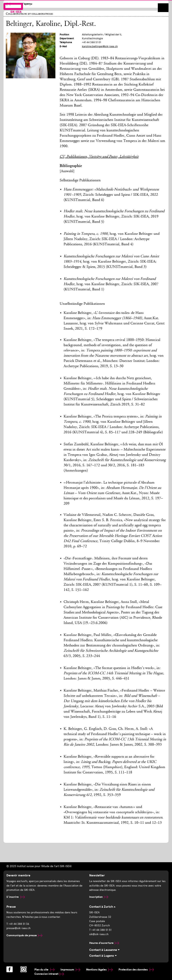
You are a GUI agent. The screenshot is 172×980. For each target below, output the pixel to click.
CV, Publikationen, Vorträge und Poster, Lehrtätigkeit (99, 157)
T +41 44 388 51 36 (18, 924)
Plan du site (45, 970)
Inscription (99, 897)
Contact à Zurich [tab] (102, 907)
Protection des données (136, 970)
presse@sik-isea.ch (18, 928)
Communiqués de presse (24, 935)
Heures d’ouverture (104, 943)
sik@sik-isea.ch (99, 934)
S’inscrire (16, 897)
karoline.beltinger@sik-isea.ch (100, 46)
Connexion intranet (49, 974)
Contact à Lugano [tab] (103, 956)
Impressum (70, 970)
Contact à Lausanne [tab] (104, 950)
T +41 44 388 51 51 (100, 930)
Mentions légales (99, 970)
